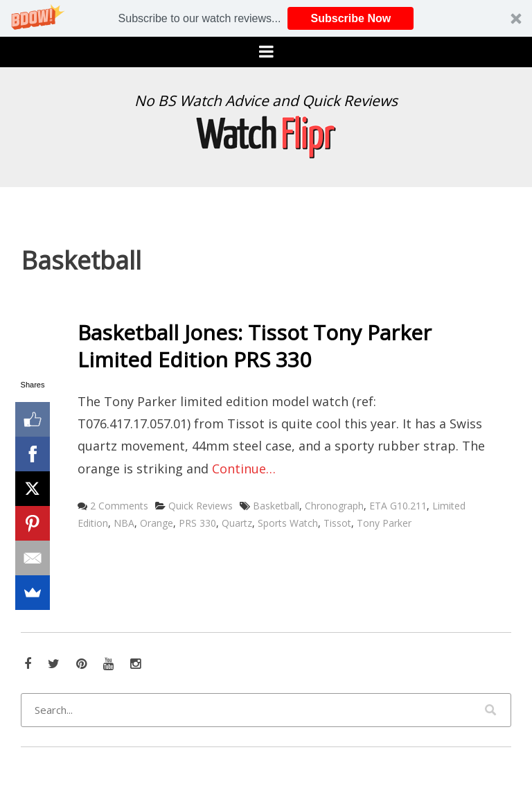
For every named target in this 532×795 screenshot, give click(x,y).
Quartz (237, 523)
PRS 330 (197, 523)
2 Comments (119, 506)
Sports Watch (288, 523)
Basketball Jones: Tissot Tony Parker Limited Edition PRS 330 (255, 346)
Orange (157, 523)
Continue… (244, 469)
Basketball (276, 506)
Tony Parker (384, 523)
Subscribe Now (351, 18)
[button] (266, 18)
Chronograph (334, 506)
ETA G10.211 (398, 506)
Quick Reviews (201, 506)
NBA (124, 523)
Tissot (337, 523)
